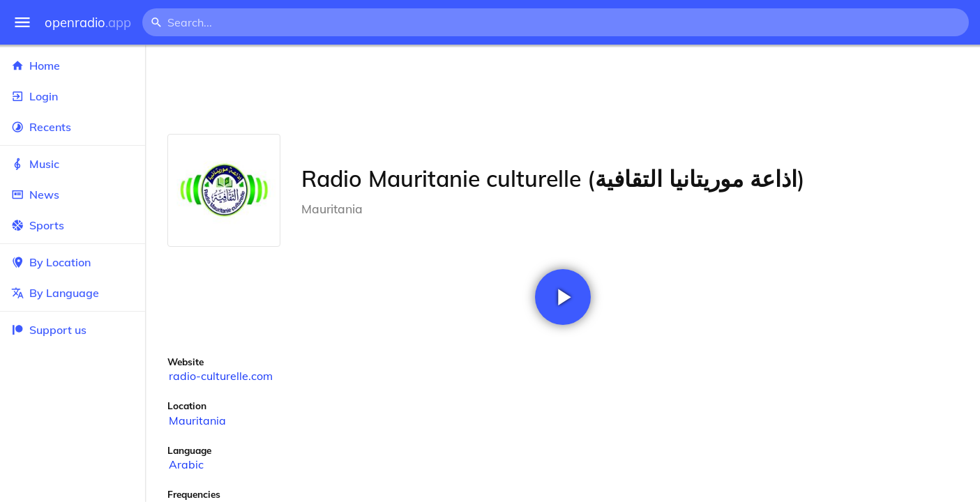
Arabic (186, 464)
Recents (73, 127)
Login (73, 96)
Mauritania (197, 420)
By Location (73, 262)
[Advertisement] (563, 89)
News (73, 195)
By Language (73, 293)
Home (73, 66)
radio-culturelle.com (221, 376)
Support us (49, 330)
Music (73, 164)
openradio (88, 23)
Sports (73, 225)
